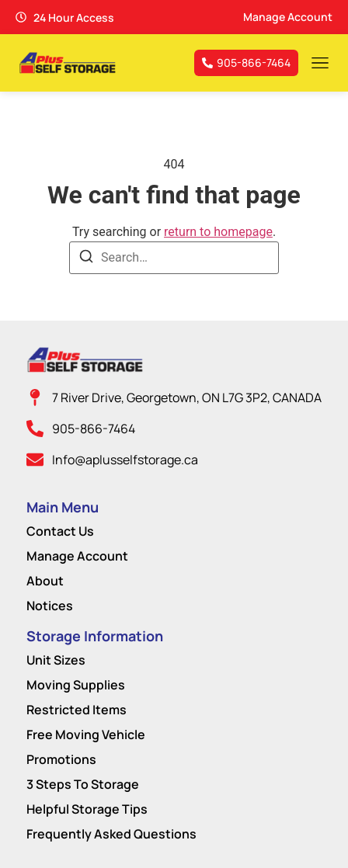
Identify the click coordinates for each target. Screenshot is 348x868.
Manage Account (77, 556)
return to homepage (218, 232)
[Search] (86, 259)
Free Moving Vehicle (86, 734)
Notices (50, 606)
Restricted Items (77, 710)
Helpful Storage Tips (87, 809)
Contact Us (60, 531)
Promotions (61, 759)
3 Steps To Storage (83, 784)
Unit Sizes (56, 660)
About (45, 581)
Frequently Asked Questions (111, 834)
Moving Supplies (76, 685)
